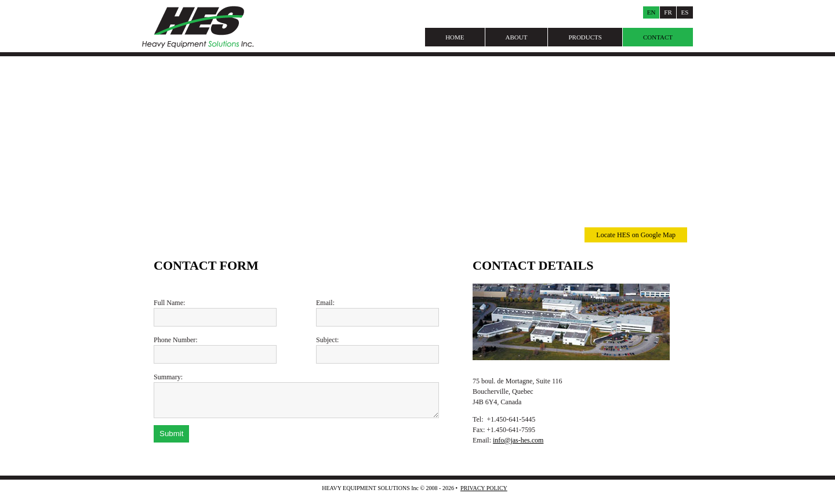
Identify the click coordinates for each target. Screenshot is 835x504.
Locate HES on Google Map (636, 235)
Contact (658, 37)
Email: (325, 303)
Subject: (327, 340)
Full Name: (169, 303)
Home (455, 37)
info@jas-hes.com (518, 440)
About (517, 37)
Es (685, 12)
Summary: (168, 377)
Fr (668, 12)
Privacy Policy (484, 488)
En (651, 12)
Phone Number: (176, 340)
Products (585, 37)
